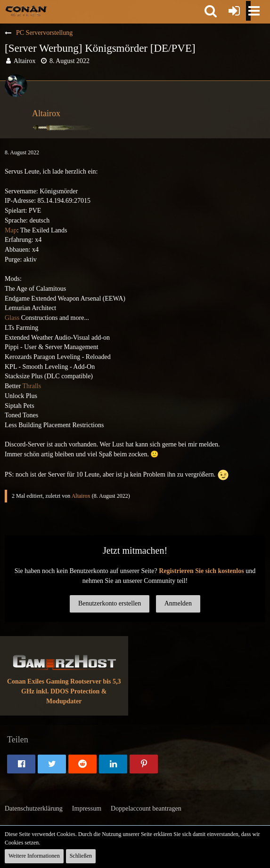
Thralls (32, 386)
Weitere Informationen (34, 856)
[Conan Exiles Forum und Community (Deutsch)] (26, 10)
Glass (12, 318)
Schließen (81, 856)
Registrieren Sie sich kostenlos (201, 571)
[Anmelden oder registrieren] (234, 11)
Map (11, 230)
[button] (211, 11)
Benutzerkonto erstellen (110, 603)
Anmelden (178, 603)
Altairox (25, 61)
